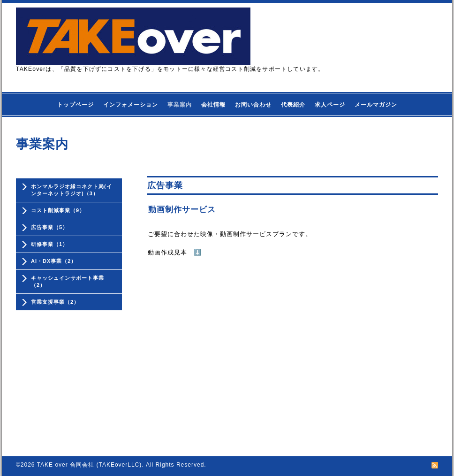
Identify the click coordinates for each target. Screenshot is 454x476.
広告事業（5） (49, 227)
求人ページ (330, 105)
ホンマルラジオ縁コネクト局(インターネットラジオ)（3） (72, 190)
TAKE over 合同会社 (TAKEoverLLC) (90, 465)
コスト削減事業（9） (58, 210)
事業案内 (180, 105)
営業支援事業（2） (55, 302)
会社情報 (213, 105)
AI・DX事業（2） (54, 261)
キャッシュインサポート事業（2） (68, 281)
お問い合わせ (253, 105)
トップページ (76, 105)
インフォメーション (131, 105)
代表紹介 (293, 105)
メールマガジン (376, 105)
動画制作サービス (182, 210)
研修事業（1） (49, 244)
